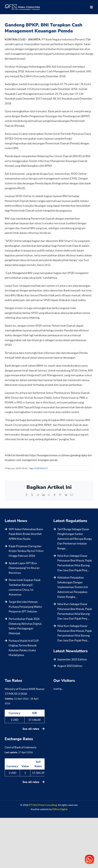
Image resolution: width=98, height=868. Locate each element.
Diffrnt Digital (60, 809)
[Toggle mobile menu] (92, 7)
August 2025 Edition (70, 666)
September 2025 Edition (72, 659)
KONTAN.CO (41, 468)
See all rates (34, 729)
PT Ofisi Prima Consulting (43, 805)
